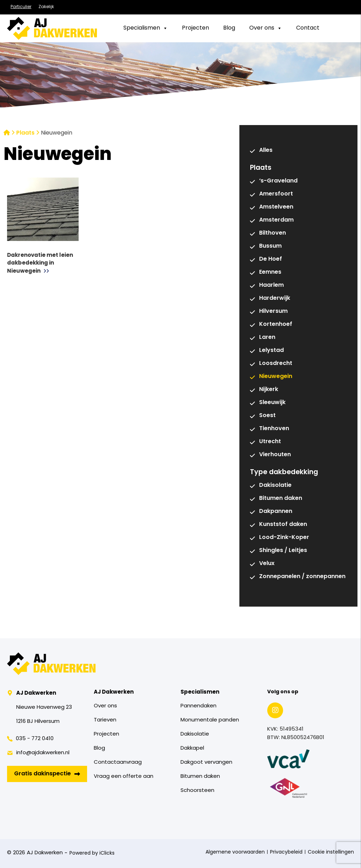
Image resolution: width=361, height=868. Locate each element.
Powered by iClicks (92, 853)
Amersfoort (276, 194)
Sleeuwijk (272, 403)
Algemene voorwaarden (235, 852)
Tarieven (105, 720)
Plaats (25, 133)
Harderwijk (275, 298)
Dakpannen (276, 512)
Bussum (270, 246)
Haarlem (271, 285)
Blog (99, 748)
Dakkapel (192, 748)
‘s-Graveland (278, 181)
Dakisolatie (275, 485)
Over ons (105, 706)
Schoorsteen (197, 791)
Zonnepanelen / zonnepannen (302, 577)
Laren (267, 337)
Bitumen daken (281, 498)
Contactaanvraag (118, 762)
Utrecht (270, 442)
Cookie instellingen (331, 852)
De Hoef (271, 259)
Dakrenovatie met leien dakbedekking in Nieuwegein (40, 264)
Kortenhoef (276, 324)
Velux (267, 564)
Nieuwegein (276, 377)
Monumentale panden (210, 720)
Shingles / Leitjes (283, 551)
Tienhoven (274, 429)
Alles (266, 150)
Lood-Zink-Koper (284, 538)
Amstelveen (276, 207)
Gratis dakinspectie (47, 774)
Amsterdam (276, 220)
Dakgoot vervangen (206, 762)
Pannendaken (198, 706)
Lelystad (271, 351)
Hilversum (273, 311)
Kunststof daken (283, 525)
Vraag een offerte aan (124, 777)
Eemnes (270, 272)
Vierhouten (275, 455)
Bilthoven (273, 233)
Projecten (106, 734)
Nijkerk (269, 390)
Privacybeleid (286, 852)
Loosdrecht (276, 364)
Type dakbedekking (284, 472)
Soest (267, 416)
